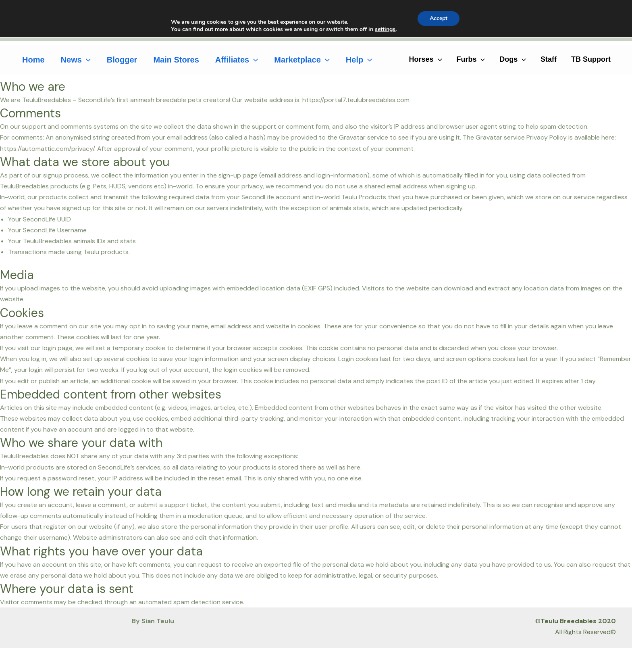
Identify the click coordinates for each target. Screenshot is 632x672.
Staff (549, 59)
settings (385, 29)
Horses (426, 59)
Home (33, 60)
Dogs (513, 59)
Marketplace (302, 60)
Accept (439, 18)
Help (359, 60)
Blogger (122, 60)
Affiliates (237, 60)
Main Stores (176, 60)
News (76, 60)
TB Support (591, 59)
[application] (86, 60)
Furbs (471, 59)
